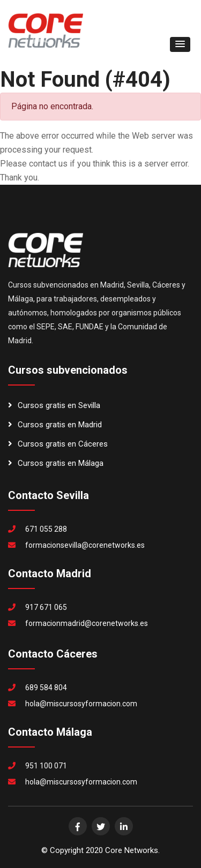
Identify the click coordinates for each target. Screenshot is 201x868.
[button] (180, 44)
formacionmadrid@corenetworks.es (87, 623)
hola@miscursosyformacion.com (81, 704)
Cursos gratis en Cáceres (58, 444)
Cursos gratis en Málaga (56, 463)
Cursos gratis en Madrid (55, 425)
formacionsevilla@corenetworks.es (85, 545)
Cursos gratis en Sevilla (54, 405)
